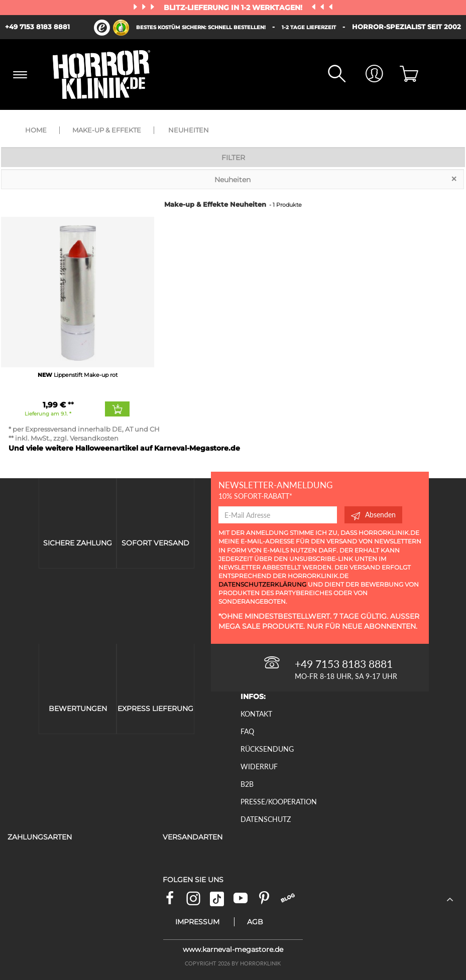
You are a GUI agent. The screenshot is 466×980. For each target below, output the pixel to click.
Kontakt (256, 714)
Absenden (373, 515)
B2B (247, 784)
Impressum (197, 922)
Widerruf (259, 766)
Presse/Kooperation (279, 802)
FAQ (247, 731)
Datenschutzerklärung (262, 584)
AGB (255, 922)
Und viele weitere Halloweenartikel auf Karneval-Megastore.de (124, 448)
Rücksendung (267, 749)
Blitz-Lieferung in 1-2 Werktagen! (234, 8)
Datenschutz (266, 819)
